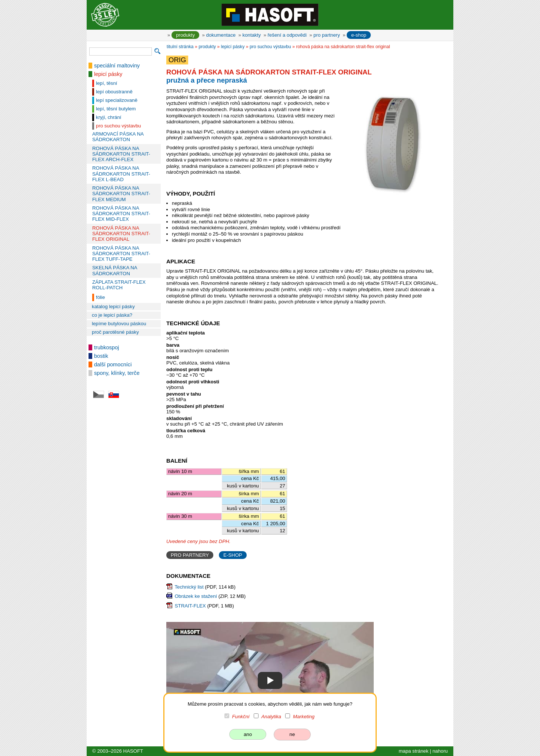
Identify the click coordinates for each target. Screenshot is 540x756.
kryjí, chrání (109, 117)
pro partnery (327, 35)
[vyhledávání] (121, 51)
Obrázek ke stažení (196, 596)
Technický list (189, 587)
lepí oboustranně (114, 92)
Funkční (241, 717)
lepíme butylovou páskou (119, 324)
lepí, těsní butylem (116, 109)
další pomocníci (113, 364)
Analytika (271, 717)
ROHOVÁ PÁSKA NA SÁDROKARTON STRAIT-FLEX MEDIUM (121, 194)
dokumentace (221, 35)
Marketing (304, 717)
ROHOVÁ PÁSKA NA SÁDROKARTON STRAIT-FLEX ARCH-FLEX (121, 154)
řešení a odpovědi (287, 35)
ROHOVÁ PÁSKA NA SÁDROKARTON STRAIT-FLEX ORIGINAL (121, 234)
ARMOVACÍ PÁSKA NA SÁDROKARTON (118, 137)
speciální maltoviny (117, 66)
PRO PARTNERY (190, 555)
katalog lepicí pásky (113, 307)
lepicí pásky (108, 74)
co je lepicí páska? (112, 315)
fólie (100, 297)
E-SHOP (233, 555)
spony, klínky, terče (117, 373)
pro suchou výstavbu (119, 126)
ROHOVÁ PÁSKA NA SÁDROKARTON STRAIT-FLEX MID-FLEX (121, 214)
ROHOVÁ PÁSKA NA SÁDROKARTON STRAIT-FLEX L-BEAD (121, 174)
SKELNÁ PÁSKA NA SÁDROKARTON (115, 270)
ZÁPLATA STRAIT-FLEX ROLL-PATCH (119, 285)
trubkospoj (106, 347)
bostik (101, 356)
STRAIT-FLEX (190, 606)
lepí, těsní (107, 83)
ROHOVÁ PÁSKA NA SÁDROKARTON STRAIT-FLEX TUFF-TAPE (121, 254)
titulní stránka (180, 47)
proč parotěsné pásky (115, 332)
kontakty (252, 35)
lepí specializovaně (117, 100)
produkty (185, 35)
